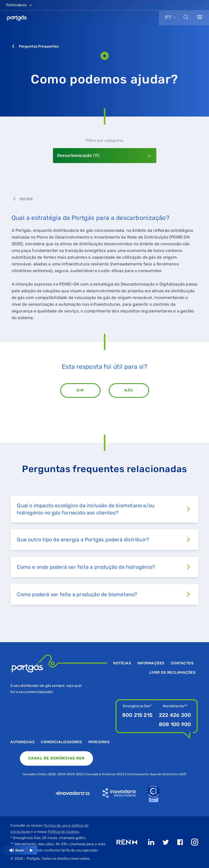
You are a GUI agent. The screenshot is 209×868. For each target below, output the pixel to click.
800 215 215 (137, 715)
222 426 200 (175, 715)
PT (168, 17)
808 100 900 (175, 724)
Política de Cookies (64, 832)
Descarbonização (78, 155)
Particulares (19, 5)
